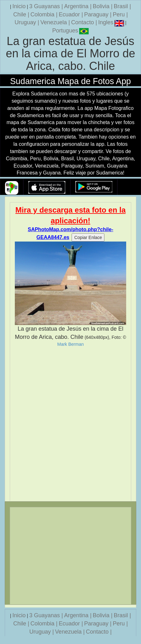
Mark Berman (70, 344)
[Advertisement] (70, 424)
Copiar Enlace (88, 237)
